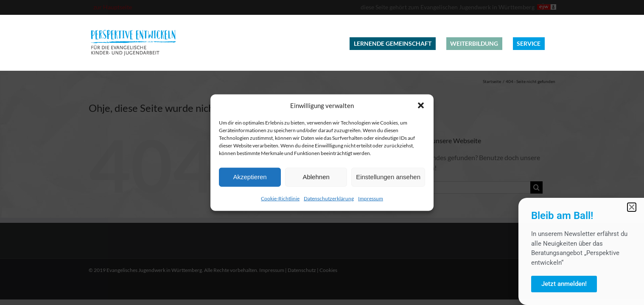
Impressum (371, 198)
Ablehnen (316, 177)
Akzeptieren (250, 177)
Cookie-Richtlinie (280, 198)
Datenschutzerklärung (329, 198)
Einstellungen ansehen (388, 177)
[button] (421, 105)
